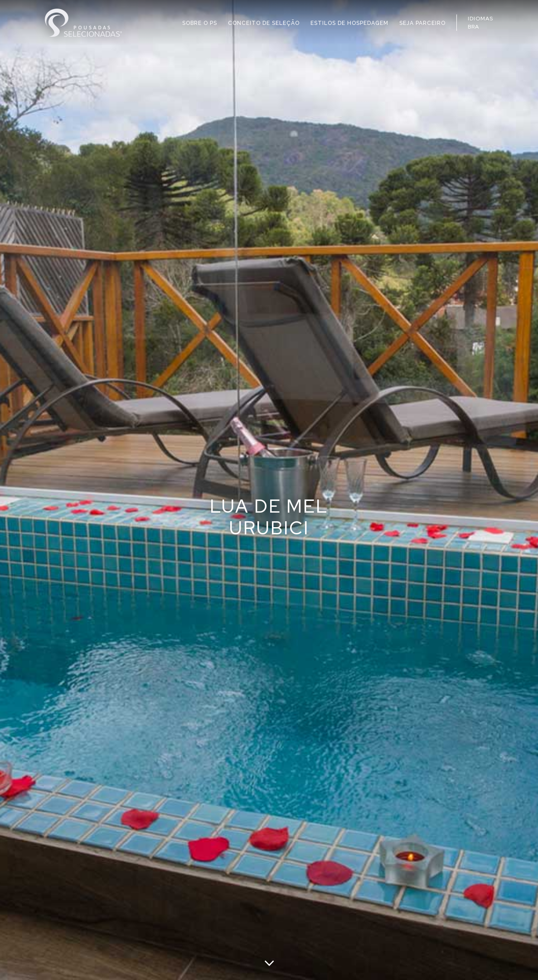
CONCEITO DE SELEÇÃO (264, 23)
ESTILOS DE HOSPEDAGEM (349, 23)
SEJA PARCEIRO (422, 23)
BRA (473, 27)
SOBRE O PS (200, 23)
